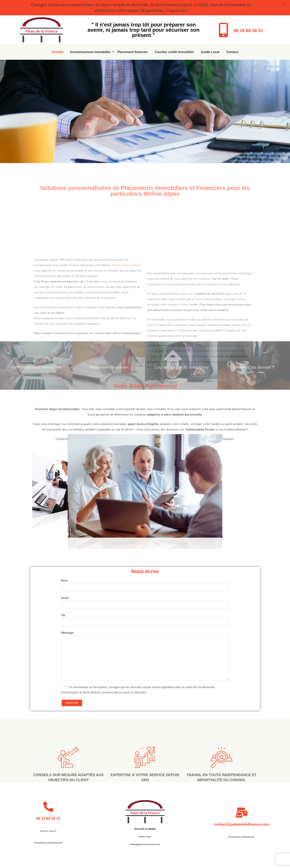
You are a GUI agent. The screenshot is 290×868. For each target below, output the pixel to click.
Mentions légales (48, 831)
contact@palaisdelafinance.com (242, 824)
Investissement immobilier (91, 52)
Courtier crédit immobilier (174, 52)
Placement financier (133, 52)
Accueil (57, 52)
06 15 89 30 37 (248, 31)
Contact (232, 52)
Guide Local (210, 52)
